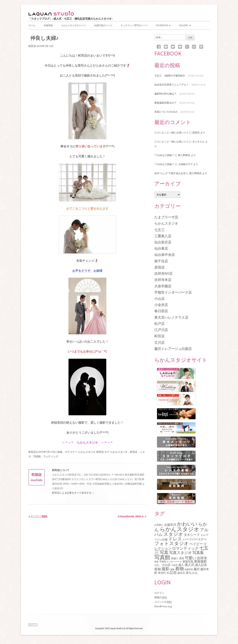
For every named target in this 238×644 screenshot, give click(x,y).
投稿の (161, 597)
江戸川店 (161, 330)
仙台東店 (161, 248)
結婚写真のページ (103, 25)
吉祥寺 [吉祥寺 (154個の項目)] (202, 558)
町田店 (32, 46)
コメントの (163, 602)
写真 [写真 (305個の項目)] (164, 552)
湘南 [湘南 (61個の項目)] (172, 569)
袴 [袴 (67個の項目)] (168, 573)
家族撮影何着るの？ (165, 103)
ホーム (32, 25)
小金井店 (161, 305)
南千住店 (161, 261)
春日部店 (161, 311)
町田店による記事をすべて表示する (73, 493)
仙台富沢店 (163, 242)
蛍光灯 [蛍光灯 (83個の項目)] (162, 573)
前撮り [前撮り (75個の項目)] (175, 558)
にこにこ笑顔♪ (38, 516)
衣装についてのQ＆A (166, 112)
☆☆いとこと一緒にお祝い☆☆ (172, 132)
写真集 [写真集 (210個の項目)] (198, 553)
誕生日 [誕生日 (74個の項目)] (181, 573)
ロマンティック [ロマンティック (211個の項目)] (185, 548)
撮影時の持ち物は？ (165, 94)
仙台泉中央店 (165, 255)
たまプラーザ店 (166, 217)
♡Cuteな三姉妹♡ (164, 155)
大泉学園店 (163, 286)
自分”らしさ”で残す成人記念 (170, 173)
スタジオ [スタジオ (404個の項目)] (173, 534)
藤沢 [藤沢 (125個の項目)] (197, 569)
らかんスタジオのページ (73, 25)
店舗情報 (48, 25)
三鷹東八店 (163, 236)
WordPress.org (163, 606)
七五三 (159, 230)
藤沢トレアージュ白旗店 (173, 349)
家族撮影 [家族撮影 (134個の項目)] (200, 561)
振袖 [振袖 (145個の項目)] (158, 569)
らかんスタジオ (87, 452)
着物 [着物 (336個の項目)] (179, 568)
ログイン (159, 593)
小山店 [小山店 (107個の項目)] (166, 565)
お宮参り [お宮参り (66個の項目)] (159, 525)
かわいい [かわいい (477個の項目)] (187, 524)
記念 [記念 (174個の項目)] (173, 572)
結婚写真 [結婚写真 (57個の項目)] (189, 569)
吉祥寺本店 (163, 280)
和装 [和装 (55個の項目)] (156, 562)
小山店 (159, 298)
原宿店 (196, 132)
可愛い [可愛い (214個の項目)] (190, 558)
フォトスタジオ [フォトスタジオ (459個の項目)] (172, 543)
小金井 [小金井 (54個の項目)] (174, 565)
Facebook (162, 25)
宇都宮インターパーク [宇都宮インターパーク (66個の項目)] (171, 562)
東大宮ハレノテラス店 (171, 317)
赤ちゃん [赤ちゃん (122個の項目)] (192, 573)
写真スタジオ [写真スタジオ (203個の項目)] (180, 553)
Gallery (184, 25)
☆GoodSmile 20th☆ (132, 516)
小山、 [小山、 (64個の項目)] (158, 565)
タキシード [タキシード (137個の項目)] (192, 535)
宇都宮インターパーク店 (173, 292)
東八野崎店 (184, 155)
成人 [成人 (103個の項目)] (181, 565)
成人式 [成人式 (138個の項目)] (189, 565)
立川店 (159, 342)
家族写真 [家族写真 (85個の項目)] (188, 561)
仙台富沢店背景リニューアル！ (172, 85)
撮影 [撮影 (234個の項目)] (166, 569)
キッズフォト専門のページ (134, 25)
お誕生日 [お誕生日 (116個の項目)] (170, 525)
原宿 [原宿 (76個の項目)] (182, 558)
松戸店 (159, 324)
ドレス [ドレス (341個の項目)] (175, 539)
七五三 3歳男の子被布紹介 (170, 76)
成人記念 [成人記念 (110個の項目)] (201, 565)
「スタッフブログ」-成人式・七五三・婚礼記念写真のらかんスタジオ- (71, 19)
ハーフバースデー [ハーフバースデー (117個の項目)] (195, 539)
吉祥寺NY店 (163, 273)
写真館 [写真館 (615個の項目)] (162, 557)
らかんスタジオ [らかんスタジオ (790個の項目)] (179, 529)
